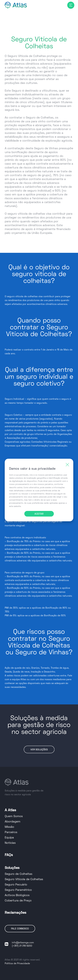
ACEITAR (39, 514)
